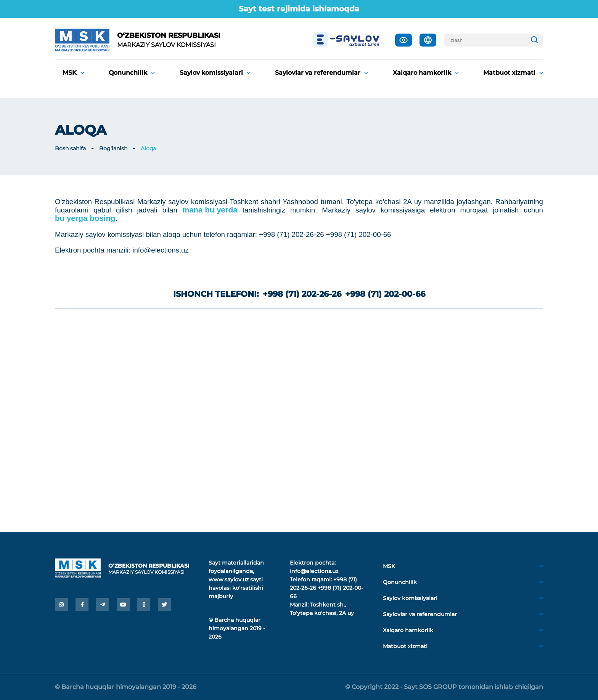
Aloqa (148, 148)
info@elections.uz (314, 571)
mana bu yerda (210, 210)
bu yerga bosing (85, 218)
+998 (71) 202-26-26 (302, 294)
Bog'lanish (113, 148)
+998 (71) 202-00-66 (385, 294)
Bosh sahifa (70, 148)
